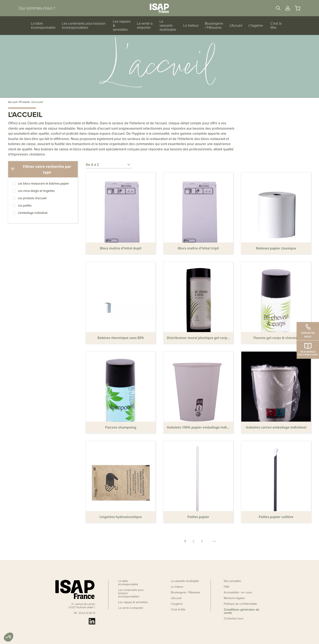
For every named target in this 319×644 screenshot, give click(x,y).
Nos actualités (232, 581)
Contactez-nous (234, 619)
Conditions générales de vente (242, 611)
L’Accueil (236, 26)
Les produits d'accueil (32, 198)
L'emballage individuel (33, 213)
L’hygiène (256, 26)
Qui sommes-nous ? (37, 8)
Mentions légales (234, 598)
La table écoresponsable (43, 26)
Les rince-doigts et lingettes (36, 191)
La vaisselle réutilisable (168, 26)
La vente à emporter (145, 26)
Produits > (26, 102)
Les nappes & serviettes (122, 26)
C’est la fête (276, 26)
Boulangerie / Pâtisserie (214, 26)
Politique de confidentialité (240, 604)
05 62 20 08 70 (87, 613)
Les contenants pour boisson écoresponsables (84, 26)
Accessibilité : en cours (238, 593)
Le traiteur (191, 26)
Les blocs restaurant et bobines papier (43, 183)
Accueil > (14, 102)
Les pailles (25, 205)
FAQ (227, 587)
